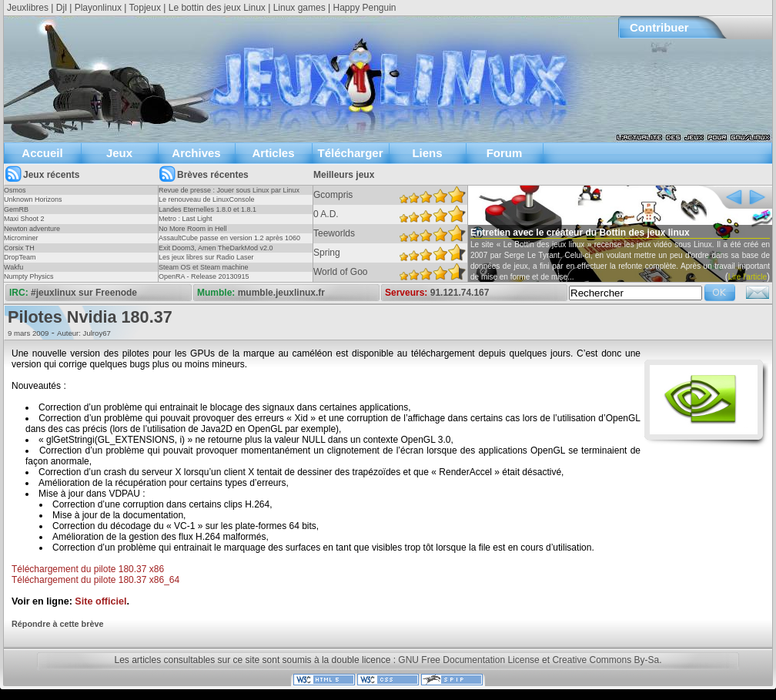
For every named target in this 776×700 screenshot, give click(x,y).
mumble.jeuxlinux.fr (281, 293)
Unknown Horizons (33, 199)
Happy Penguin (364, 8)
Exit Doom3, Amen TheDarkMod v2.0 (216, 248)
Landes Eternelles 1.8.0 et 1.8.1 (207, 209)
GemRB (16, 209)
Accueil (42, 153)
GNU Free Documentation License (468, 660)
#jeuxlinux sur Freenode (84, 293)
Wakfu (13, 267)
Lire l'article (748, 277)
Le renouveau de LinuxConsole (207, 199)
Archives (196, 153)
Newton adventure (32, 229)
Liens (427, 153)
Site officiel (100, 601)
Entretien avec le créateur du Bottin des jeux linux (580, 233)
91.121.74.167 (460, 293)
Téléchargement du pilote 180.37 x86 (88, 569)
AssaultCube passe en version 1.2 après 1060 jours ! (229, 243)
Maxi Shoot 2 (24, 219)
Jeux (119, 153)
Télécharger (350, 153)
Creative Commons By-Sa (605, 660)
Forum (505, 153)
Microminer (21, 238)
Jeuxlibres (28, 8)
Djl (62, 8)
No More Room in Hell (193, 229)
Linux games (299, 8)
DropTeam (20, 257)
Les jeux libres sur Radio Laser (206, 257)
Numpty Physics (29, 276)
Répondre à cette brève (57, 624)
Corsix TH (19, 248)
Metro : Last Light (186, 219)
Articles (273, 153)
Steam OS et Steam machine (204, 267)
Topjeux (145, 8)
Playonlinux (98, 8)
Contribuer (659, 27)
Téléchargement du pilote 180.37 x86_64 (95, 580)
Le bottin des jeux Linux (217, 8)
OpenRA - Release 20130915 (204, 276)
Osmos (15, 190)
